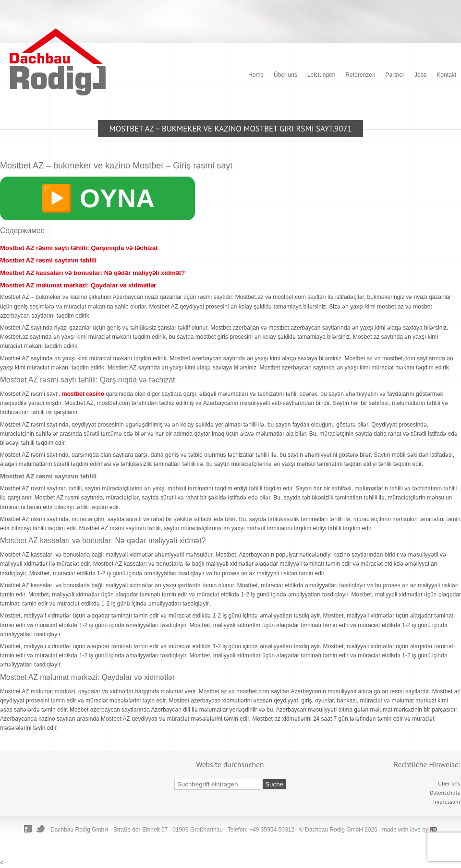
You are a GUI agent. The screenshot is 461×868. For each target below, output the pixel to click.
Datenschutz (445, 792)
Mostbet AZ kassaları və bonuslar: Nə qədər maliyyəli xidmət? (92, 273)
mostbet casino (83, 394)
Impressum (447, 802)
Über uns (285, 75)
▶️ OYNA (97, 198)
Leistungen (321, 75)
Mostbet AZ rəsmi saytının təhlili (48, 260)
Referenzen (361, 75)
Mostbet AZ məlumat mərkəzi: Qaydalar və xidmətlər (78, 285)
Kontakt (446, 75)
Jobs (420, 75)
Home (256, 75)
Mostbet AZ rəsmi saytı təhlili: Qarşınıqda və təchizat (79, 248)
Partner (395, 75)
